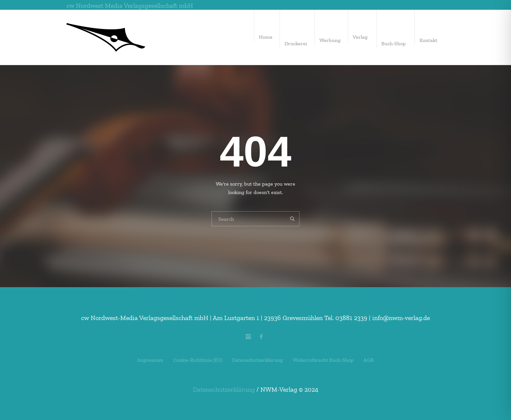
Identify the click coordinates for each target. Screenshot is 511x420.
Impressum (150, 360)
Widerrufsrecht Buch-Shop (323, 360)
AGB (369, 360)
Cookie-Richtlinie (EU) (198, 360)
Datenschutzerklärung (257, 360)
